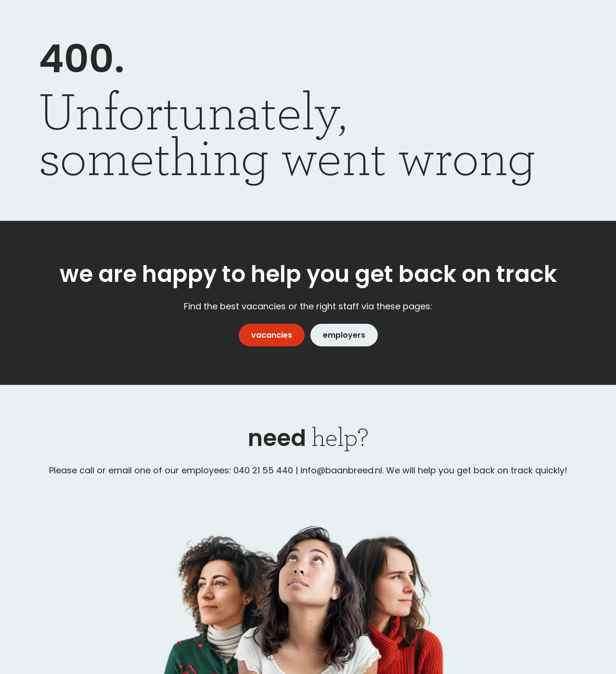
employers (344, 335)
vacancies (272, 335)
